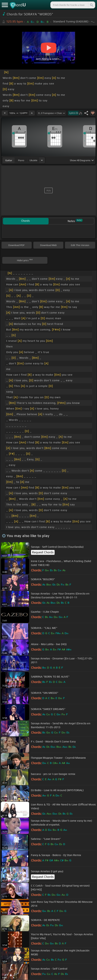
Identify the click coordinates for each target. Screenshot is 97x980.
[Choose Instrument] (42, 160)
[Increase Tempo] (32, 113)
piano (21, 160)
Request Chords (43, 552)
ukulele (33, 160)
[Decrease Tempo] (5, 113)
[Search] (91, 5)
